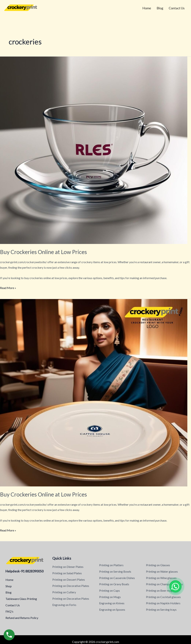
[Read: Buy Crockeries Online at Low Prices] (94, 150)
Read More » (8, 287)
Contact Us (177, 8)
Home (147, 8)
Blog (160, 8)
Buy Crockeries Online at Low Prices (43, 252)
